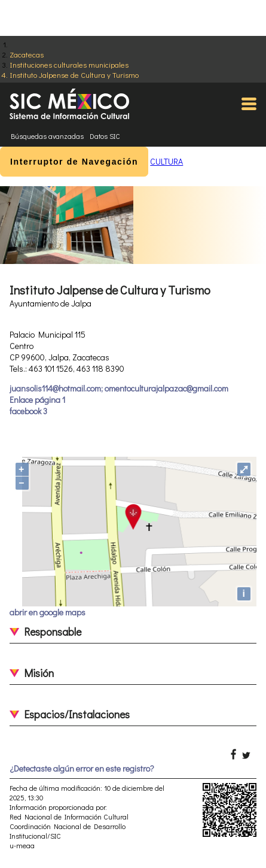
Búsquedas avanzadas (47, 136)
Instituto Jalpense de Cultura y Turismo (74, 75)
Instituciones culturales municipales (69, 64)
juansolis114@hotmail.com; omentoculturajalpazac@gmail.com (119, 388)
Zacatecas (27, 54)
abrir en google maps (48, 612)
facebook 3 (28, 411)
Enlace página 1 (37, 400)
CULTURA (166, 161)
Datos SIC (105, 136)
